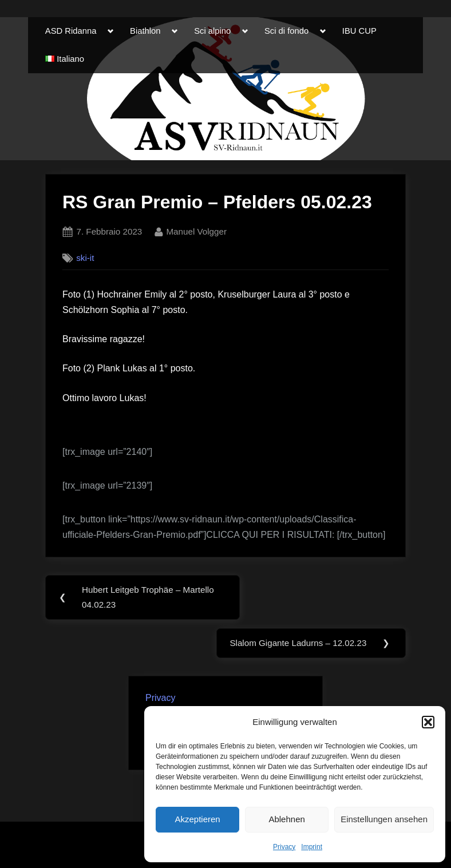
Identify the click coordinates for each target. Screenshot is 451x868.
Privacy (284, 847)
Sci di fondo (286, 31)
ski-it (85, 258)
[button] (428, 722)
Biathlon (145, 31)
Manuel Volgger (196, 230)
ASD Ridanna (71, 31)
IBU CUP (359, 31)
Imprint (312, 847)
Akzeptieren (197, 819)
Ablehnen (286, 819)
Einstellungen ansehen (384, 819)
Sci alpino (212, 31)
